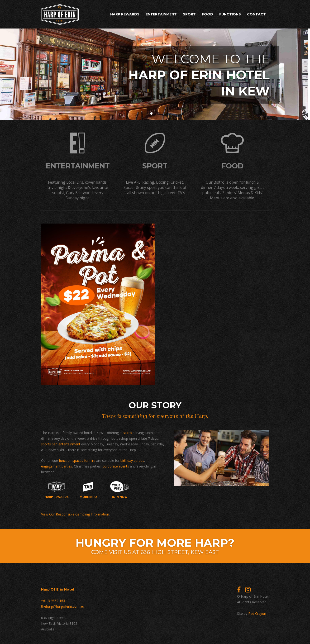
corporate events (116, 466)
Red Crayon (257, 613)
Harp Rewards (125, 14)
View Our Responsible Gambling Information (75, 514)
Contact (256, 14)
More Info (88, 490)
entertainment (69, 444)
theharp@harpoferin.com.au (63, 606)
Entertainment (161, 14)
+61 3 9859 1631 (54, 601)
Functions (230, 14)
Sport (189, 14)
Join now (120, 490)
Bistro (127, 433)
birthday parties (132, 460)
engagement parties (57, 466)
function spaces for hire (77, 460)
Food (207, 14)
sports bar (49, 444)
